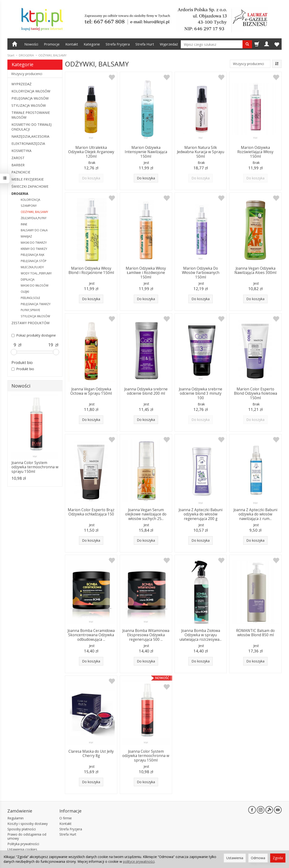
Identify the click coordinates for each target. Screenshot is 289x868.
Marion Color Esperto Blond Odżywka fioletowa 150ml (255, 394)
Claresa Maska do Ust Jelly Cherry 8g (91, 754)
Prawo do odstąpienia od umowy (27, 836)
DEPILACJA (28, 280)
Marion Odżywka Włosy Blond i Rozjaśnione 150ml (91, 270)
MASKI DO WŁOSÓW (35, 285)
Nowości (31, 44)
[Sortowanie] (277, 64)
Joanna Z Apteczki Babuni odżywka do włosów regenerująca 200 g (201, 514)
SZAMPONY (29, 206)
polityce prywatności (139, 861)
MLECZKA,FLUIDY (32, 267)
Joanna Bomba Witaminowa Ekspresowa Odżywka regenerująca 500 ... (146, 635)
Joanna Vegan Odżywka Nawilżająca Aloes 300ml (255, 270)
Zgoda (278, 858)
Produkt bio (23, 369)
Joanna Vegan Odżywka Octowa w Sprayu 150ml (91, 391)
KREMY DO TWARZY (34, 249)
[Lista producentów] (250, 64)
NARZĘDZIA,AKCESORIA (30, 136)
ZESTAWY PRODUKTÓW (31, 323)
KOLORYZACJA (31, 200)
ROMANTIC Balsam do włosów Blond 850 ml (255, 633)
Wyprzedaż (169, 44)
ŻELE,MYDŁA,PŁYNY (34, 218)
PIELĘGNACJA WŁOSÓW (30, 98)
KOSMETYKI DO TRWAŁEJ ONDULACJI (31, 127)
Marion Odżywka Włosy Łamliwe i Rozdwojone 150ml (146, 273)
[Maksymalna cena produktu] (51, 345)
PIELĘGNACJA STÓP (34, 261)
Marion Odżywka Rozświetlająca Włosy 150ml (255, 152)
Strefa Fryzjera (118, 44)
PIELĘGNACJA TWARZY (36, 304)
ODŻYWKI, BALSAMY (34, 212)
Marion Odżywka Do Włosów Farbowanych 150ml (201, 273)
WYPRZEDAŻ (21, 84)
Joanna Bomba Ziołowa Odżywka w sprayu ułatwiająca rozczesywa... (201, 635)
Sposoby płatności (22, 829)
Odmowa (258, 858)
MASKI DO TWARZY (34, 243)
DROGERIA (20, 194)
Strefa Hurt (145, 44)
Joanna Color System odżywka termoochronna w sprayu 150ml (146, 756)
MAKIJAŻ (26, 236)
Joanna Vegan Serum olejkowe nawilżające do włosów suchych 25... (146, 514)
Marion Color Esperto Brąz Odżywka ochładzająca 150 (91, 512)
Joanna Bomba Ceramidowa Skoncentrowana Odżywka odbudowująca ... (91, 635)
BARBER (18, 165)
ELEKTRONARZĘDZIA (28, 144)
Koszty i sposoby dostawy (28, 824)
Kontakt (72, 44)
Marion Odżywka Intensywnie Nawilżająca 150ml (146, 152)
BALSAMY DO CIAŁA (34, 230)
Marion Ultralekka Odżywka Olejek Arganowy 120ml (91, 152)
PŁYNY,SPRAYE (30, 310)
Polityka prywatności (23, 844)
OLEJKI (25, 292)
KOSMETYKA (21, 151)
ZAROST (18, 158)
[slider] (14, 352)
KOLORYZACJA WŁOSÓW (31, 91)
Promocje (52, 44)
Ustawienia (235, 858)
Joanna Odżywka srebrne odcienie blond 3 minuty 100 (201, 394)
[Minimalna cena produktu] (15, 345)
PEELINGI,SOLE (30, 298)
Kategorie (92, 44)
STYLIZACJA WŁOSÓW (29, 105)
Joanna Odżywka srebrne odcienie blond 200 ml (146, 391)
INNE (24, 224)
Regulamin (15, 818)
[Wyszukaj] (247, 44)
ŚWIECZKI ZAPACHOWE (30, 186)
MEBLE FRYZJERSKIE (28, 179)
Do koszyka (146, 178)
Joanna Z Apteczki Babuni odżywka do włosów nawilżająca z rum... (255, 514)
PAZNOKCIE (21, 172)
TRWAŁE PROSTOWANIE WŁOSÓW (31, 115)
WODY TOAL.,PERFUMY (36, 273)
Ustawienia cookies (22, 849)
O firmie (66, 818)
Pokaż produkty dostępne (34, 335)
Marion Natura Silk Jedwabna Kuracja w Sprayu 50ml (201, 152)
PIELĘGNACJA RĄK (33, 255)
